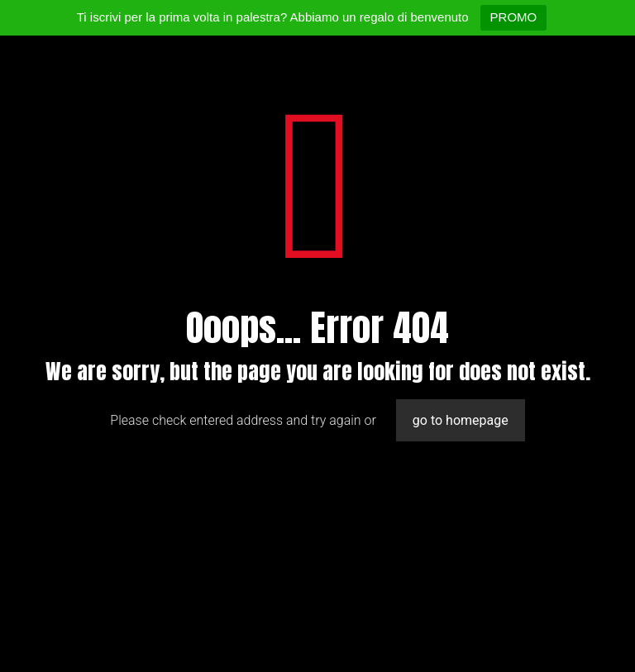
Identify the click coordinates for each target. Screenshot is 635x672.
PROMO (514, 17)
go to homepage (461, 420)
